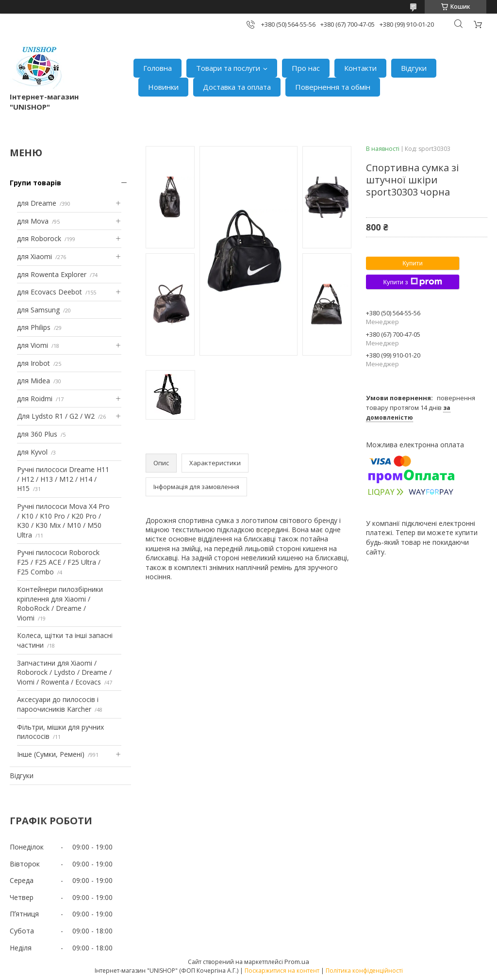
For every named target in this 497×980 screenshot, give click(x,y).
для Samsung (38, 310)
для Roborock (39, 238)
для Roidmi (35, 399)
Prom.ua (297, 962)
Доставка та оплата (237, 87)
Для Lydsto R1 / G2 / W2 (56, 416)
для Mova (33, 221)
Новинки (163, 87)
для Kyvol (32, 452)
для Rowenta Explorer (52, 274)
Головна (157, 68)
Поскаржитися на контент (282, 971)
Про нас (306, 68)
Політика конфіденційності (364, 971)
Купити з (412, 282)
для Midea (33, 381)
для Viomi (33, 345)
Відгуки (414, 68)
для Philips (34, 327)
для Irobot (33, 363)
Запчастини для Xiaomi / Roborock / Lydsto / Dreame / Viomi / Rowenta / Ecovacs (64, 672)
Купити (413, 263)
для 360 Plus (37, 434)
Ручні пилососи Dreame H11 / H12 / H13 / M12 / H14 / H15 (63, 479)
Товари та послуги (228, 68)
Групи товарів (35, 183)
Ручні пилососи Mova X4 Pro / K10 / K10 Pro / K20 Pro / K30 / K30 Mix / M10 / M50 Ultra (63, 521)
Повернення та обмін (333, 87)
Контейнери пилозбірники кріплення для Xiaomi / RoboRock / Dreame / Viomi (60, 604)
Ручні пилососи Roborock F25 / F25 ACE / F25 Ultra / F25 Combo (59, 562)
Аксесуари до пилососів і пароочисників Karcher (58, 704)
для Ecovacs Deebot (50, 292)
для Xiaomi (34, 256)
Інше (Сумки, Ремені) (51, 754)
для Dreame (37, 203)
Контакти (360, 68)
